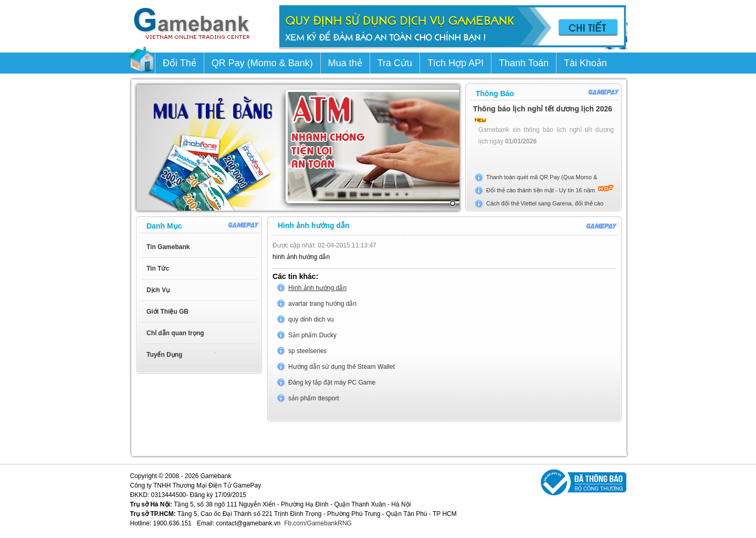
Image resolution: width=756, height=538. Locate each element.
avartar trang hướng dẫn (322, 304)
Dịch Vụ (158, 290)
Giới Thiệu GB (167, 312)
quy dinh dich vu (311, 319)
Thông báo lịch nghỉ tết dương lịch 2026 (543, 109)
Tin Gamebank (168, 247)
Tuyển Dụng (164, 355)
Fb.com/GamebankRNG (318, 523)
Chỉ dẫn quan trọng (175, 333)
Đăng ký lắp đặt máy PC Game (332, 382)
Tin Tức (158, 268)
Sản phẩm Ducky (312, 335)
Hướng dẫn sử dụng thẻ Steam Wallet (342, 367)
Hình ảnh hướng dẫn (317, 288)
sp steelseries (307, 351)
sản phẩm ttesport (314, 398)
